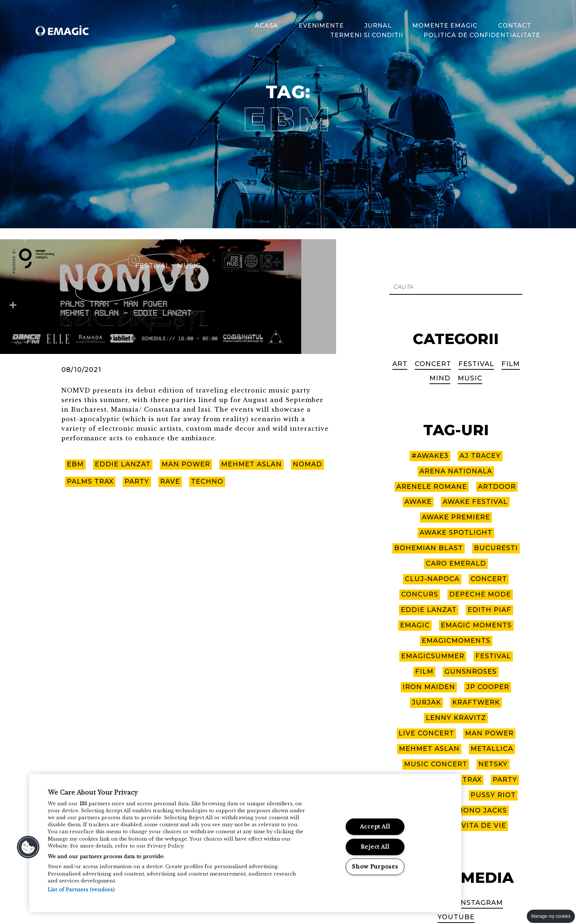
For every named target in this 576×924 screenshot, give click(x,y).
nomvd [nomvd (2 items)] (409, 780)
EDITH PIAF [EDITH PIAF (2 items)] (489, 610)
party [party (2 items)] (505, 780)
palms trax (90, 482)
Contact (515, 25)
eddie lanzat (123, 465)
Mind (440, 378)
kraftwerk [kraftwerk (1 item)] (476, 702)
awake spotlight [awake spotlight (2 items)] (456, 533)
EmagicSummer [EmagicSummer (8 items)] (433, 656)
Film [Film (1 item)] (424, 671)
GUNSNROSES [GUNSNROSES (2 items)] (471, 671)
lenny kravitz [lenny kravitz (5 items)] (456, 718)
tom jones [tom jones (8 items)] (428, 826)
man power (186, 465)
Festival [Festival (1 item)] (494, 656)
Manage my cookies (551, 916)
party (137, 482)
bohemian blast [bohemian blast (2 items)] (428, 548)
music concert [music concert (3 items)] (436, 764)
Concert (433, 364)
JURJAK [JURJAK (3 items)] (426, 702)
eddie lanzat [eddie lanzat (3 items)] (429, 610)
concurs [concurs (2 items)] (419, 594)
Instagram (481, 903)
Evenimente (322, 25)
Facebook (430, 903)
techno (208, 482)
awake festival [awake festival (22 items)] (475, 502)
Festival (152, 266)
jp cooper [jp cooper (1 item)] (488, 687)
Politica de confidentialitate (483, 35)
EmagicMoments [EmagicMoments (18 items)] (456, 641)
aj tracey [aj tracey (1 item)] (480, 455)
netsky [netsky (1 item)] (493, 764)
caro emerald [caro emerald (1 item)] (456, 563)
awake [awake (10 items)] (418, 502)
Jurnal (379, 25)
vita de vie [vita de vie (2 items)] (484, 826)
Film (510, 364)
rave (170, 482)
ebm (75, 465)
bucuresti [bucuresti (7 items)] (496, 548)
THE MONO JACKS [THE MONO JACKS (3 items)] (473, 810)
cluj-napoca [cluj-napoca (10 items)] (432, 579)
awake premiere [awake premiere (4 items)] (456, 517)
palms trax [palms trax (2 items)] (458, 780)
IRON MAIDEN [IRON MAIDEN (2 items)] (429, 687)
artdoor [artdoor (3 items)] (497, 486)
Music (189, 266)
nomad (309, 465)
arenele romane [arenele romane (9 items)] (431, 486)
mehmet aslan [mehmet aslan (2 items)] (429, 749)
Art (399, 364)
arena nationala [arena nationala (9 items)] (456, 471)
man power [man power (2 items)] (489, 733)
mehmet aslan (253, 465)
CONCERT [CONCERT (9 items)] (489, 579)
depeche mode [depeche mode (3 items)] (480, 594)
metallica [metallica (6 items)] (492, 749)
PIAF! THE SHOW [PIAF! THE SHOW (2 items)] (428, 795)
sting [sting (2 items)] (416, 810)
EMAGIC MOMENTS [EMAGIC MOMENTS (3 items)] (476, 625)
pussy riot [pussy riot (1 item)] (493, 795)
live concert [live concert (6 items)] (426, 733)
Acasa (267, 25)
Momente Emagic (446, 25)
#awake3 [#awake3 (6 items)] (430, 455)
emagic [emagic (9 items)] (414, 625)
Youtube (456, 917)
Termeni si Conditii (367, 35)
